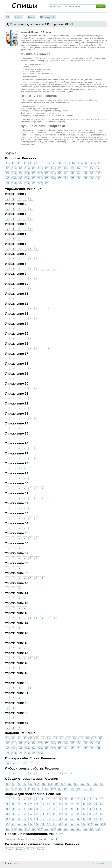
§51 (33, 178)
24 (43, 804)
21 (25, 804)
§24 (53, 168)
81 (78, 819)
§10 (61, 163)
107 (33, 829)
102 (103, 824)
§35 (27, 173)
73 (31, 819)
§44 (85, 173)
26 (54, 804)
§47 (8, 178)
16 (96, 799)
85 (101, 819)
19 (13, 804)
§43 (79, 173)
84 (96, 819)
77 (54, 819)
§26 (66, 168)
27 (60, 804)
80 (72, 819)
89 (25, 824)
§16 (99, 163)
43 (54, 809)
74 (37, 819)
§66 (33, 183)
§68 (46, 183)
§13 (80, 163)
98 (78, 824)
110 (53, 829)
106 (27, 829)
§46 (98, 173)
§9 (54, 163)
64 (78, 814)
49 (90, 809)
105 (21, 829)
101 (96, 824)
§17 (8, 168)
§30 (92, 168)
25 (48, 804)
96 (66, 824)
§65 (27, 183)
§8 (48, 163)
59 (48, 814)
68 (101, 814)
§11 (67, 163)
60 (54, 814)
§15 (93, 163)
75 (43, 819)
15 (90, 799)
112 (66, 829)
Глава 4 (53, 839)
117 (98, 829)
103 (8, 829)
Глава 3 (43, 839)
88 (19, 824)
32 (90, 804)
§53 (46, 178)
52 (7, 814)
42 (48, 809)
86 (7, 824)
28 (66, 804)
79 (66, 819)
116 (92, 829)
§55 (59, 178)
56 (31, 814)
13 (78, 799)
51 (101, 809)
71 (19, 819)
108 (40, 829)
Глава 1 (22, 839)
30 (78, 804)
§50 (27, 178)
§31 (98, 168)
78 (60, 819)
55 (25, 814)
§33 (14, 173)
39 (31, 809)
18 (7, 804)
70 (13, 819)
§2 (13, 163)
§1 (7, 163)
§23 (46, 168)
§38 (46, 173)
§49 (21, 178)
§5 (31, 163)
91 (37, 824)
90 (31, 824)
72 (25, 819)
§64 (21, 183)
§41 (66, 173)
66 (90, 814)
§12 (73, 163)
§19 (21, 168)
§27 (72, 168)
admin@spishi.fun (100, 863)
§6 (37, 163)
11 (66, 774)
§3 (19, 163)
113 (72, 829)
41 (43, 809)
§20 (27, 168)
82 (84, 819)
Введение (11, 763)
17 (101, 799)
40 (37, 809)
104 (14, 829)
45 (66, 809)
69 (7, 819)
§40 (59, 173)
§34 (21, 173)
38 (25, 809)
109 (46, 829)
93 (48, 824)
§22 (40, 168)
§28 (79, 168)
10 (60, 774)
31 (84, 804)
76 (48, 819)
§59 (85, 178)
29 (72, 804)
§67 (40, 183)
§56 (66, 178)
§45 (92, 173)
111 (59, 829)
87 (13, 824)
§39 (53, 173)
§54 (53, 178)
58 (43, 814)
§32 (8, 173)
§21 (33, 168)
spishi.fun (15, 863)
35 (7, 809)
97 (72, 824)
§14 (86, 163)
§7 (43, 163)
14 (84, 799)
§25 (59, 168)
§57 (72, 178)
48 (84, 809)
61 (60, 814)
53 (13, 814)
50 (96, 809)
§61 (98, 178)
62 (66, 814)
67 (96, 814)
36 (13, 809)
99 (84, 824)
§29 (85, 168)
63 (72, 814)
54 (19, 814)
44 (60, 809)
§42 (72, 173)
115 (85, 829)
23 (37, 804)
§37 (40, 173)
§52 (40, 178)
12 (72, 774)
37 (19, 809)
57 (37, 814)
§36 (33, 173)
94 (54, 824)
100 (90, 824)
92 (43, 824)
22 (31, 804)
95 (60, 824)
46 (72, 809)
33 (96, 804)
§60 (92, 178)
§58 (79, 178)
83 (90, 819)
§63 (14, 183)
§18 (14, 168)
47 (78, 809)
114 (79, 829)
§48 (14, 178)
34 (101, 804)
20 (19, 804)
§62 (8, 183)
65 (84, 814)
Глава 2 (32, 839)
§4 (25, 163)
